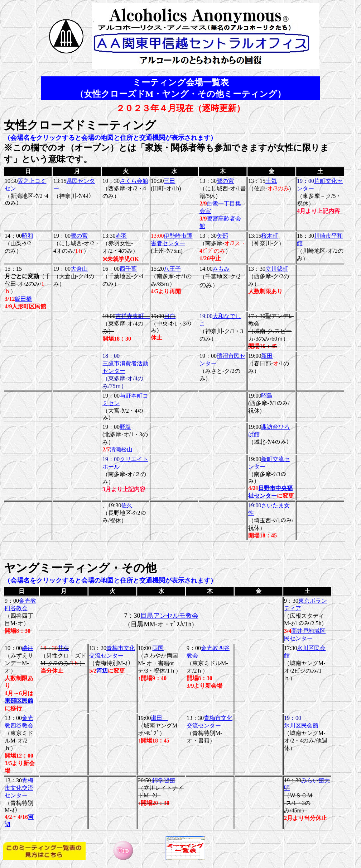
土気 (271, 181)
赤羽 (121, 236)
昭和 (28, 236)
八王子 (172, 269)
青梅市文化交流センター (19, 788)
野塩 (125, 427)
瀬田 (159, 718)
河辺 (102, 671)
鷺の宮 (225, 181)
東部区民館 (19, 701)
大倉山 (79, 269)
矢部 (222, 236)
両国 (158, 648)
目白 (170, 316)
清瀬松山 (121, 449)
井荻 (63, 648)
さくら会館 (134, 181)
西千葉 (128, 269)
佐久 (127, 505)
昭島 (267, 396)
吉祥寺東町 (133, 316)
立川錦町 (277, 269)
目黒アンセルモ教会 (169, 616)
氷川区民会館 (301, 725)
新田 (267, 356)
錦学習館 (164, 780)
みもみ (221, 269)
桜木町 (270, 236)
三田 (169, 181)
